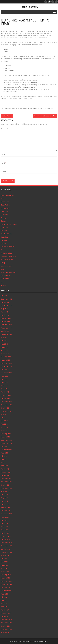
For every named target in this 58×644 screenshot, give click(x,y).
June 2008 (4, 562)
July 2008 (4, 559)
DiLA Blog (38, 31)
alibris (16, 33)
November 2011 (7, 443)
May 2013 (4, 386)
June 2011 (4, 459)
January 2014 (5, 360)
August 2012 (5, 415)
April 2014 (5, 350)
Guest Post (5, 237)
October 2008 (6, 549)
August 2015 (5, 309)
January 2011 (5, 475)
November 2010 (7, 482)
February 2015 (6, 318)
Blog (3, 199)
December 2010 (7, 479)
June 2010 (4, 495)
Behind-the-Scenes (7, 195)
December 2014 (7, 325)
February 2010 (6, 507)
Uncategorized (6, 275)
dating (3, 36)
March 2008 (5, 572)
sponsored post (7, 266)
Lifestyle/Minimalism (8, 247)
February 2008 (6, 575)
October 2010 (6, 485)
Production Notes (7, 259)
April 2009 (5, 530)
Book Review (5, 205)
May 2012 (4, 424)
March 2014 (5, 354)
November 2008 (7, 546)
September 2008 (7, 552)
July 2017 (4, 296)
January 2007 (5, 616)
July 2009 (4, 520)
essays (12, 36)
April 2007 (5, 607)
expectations (18, 36)
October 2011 (6, 447)
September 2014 (7, 334)
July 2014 (4, 341)
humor (30, 36)
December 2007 (7, 581)
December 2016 (7, 299)
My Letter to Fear (47, 31)
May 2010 (4, 498)
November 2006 (7, 623)
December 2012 (7, 402)
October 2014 (6, 331)
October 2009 (6, 511)
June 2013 (4, 382)
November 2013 (7, 366)
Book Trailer (5, 208)
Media (3, 250)
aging (12, 33)
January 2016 (5, 302)
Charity (4, 218)
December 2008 (7, 543)
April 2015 (5, 312)
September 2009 (7, 514)
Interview (4, 240)
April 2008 (5, 568)
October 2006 (6, 626)
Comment (4, 129)
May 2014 (4, 347)
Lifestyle (4, 243)
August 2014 (5, 338)
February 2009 (6, 536)
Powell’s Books (9, 71)
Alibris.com (8, 68)
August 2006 (5, 632)
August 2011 (5, 453)
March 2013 (5, 392)
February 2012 (6, 434)
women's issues (43, 38)
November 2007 (7, 584)
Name (4, 154)
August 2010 (5, 491)
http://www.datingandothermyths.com (32, 108)
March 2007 (5, 610)
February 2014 (6, 357)
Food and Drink (6, 234)
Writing (4, 285)
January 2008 (5, 578)
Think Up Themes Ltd (26, 641)
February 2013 (6, 395)
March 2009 (5, 533)
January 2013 (5, 398)
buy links (48, 33)
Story (3, 269)
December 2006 (7, 620)
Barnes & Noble (29, 87)
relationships (15, 38)
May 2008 (4, 565)
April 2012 (5, 427)
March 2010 (5, 504)
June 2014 (4, 344)
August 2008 (5, 556)
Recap (3, 263)
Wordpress (45, 641)
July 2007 (4, 597)
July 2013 (4, 379)
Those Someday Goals (9, 272)
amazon (21, 33)
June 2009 (4, 523)
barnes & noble (29, 33)
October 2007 (6, 588)
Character (4, 215)
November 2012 (7, 405)
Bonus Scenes (6, 202)
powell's (8, 38)
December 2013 (7, 363)
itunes (34, 36)
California (4, 211)
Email (4, 163)
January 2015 (5, 321)
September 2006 (7, 629)
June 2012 (4, 421)
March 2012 (5, 431)
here (4, 99)
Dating (3, 221)
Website (4, 172)
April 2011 (5, 466)
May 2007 (4, 604)
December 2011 (7, 440)
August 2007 (5, 594)
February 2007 (6, 613)
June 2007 (4, 600)
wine (3, 282)
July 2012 (4, 418)
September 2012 (7, 411)
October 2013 (6, 370)
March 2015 (5, 315)
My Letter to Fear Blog (8, 256)
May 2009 (4, 527)
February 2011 (6, 472)
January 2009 (5, 540)
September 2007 (7, 591)
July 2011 (4, 456)
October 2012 (6, 408)
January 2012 (5, 437)
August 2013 (5, 376)
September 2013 (7, 373)
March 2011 (5, 469)
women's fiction (33, 38)
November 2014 (7, 328)
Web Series (5, 279)
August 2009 (5, 517)
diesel (8, 36)
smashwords (23, 38)
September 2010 (7, 488)
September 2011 (7, 450)
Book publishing (40, 33)
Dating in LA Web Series (9, 224)
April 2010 (5, 501)
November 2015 (7, 305)
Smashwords (12, 92)
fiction (25, 36)
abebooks (7, 33)
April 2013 (5, 389)
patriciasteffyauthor (11, 31)
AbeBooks (7, 66)
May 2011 (4, 463)
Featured (4, 231)
